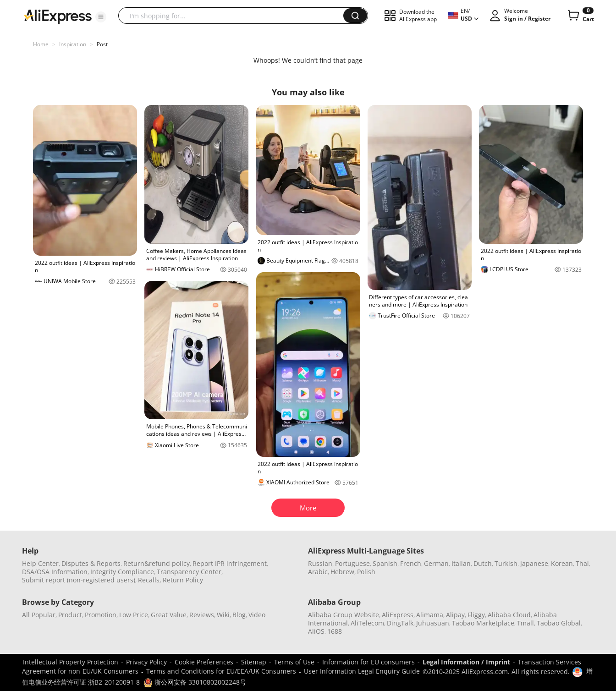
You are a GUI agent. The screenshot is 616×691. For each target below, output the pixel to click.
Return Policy (183, 580)
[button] (101, 17)
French (411, 563)
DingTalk (400, 623)
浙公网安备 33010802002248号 (195, 682)
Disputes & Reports (91, 563)
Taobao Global (559, 623)
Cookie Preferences (204, 662)
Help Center (40, 563)
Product (70, 615)
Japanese (534, 563)
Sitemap (254, 662)
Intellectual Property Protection (71, 662)
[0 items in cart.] (580, 16)
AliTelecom (367, 623)
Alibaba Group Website (344, 615)
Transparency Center (189, 572)
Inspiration (73, 44)
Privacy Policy (146, 662)
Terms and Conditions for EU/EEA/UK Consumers (221, 671)
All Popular (39, 615)
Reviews (202, 615)
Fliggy (476, 615)
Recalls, (150, 580)
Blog (239, 615)
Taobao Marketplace (483, 623)
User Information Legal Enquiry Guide (362, 671)
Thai (582, 563)
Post (102, 44)
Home (41, 44)
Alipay (455, 615)
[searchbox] (234, 16)
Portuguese (352, 563)
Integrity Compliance (122, 572)
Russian (320, 563)
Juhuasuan (433, 623)
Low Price (134, 615)
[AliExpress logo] (58, 16)
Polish (366, 572)
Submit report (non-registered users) (79, 580)
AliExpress (398, 615)
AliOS (316, 631)
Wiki (223, 615)
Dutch (483, 563)
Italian (461, 563)
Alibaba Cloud (509, 615)
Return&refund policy (157, 563)
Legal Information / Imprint (466, 662)
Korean (562, 563)
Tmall (525, 623)
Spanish (385, 563)
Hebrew (342, 572)
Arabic (318, 572)
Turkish (506, 563)
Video (257, 615)
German (436, 563)
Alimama (430, 615)
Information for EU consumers (368, 662)
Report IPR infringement (230, 563)
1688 (335, 631)
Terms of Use (294, 662)
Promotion (101, 615)
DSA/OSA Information (55, 572)
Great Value (169, 615)
